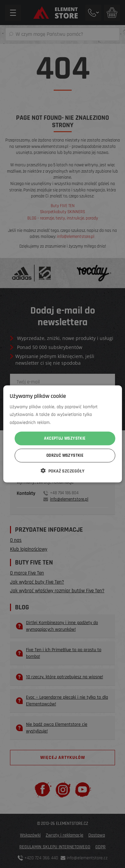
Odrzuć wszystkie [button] (65, 455)
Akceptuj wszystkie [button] (65, 438)
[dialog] (62, 434)
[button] (62, 471)
